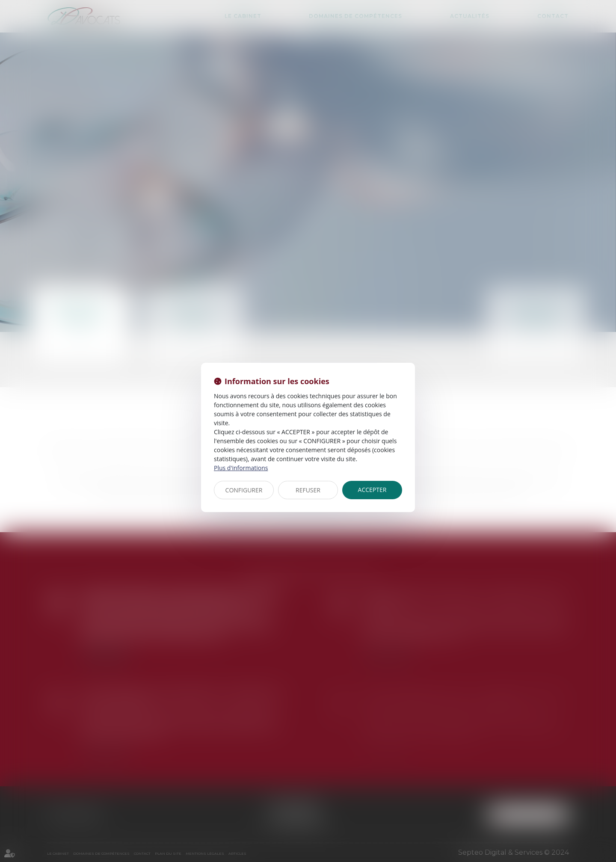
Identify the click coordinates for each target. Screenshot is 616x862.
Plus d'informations (241, 468)
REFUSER (308, 490)
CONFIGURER (244, 490)
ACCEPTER (372, 490)
